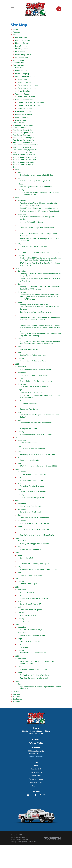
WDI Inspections (22, 58)
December (22, 367)
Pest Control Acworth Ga (23, 130)
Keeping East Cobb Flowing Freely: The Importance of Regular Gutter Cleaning (40, 335)
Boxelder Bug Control (23, 55)
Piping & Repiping (22, 74)
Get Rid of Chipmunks (28, 443)
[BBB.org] (32, 795)
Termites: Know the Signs (30, 349)
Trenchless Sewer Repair (27, 88)
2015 (17, 624)
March (20, 178)
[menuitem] (14, 842)
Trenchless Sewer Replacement (30, 85)
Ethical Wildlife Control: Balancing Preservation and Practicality (40, 240)
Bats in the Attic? (26, 558)
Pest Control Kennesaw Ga (23, 140)
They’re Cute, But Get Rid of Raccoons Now (37, 381)
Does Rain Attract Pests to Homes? (33, 246)
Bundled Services (20, 128)
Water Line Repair (22, 94)
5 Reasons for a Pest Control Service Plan (36, 423)
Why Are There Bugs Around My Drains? (35, 181)
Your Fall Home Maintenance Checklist (35, 523)
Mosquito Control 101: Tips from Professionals (37, 228)
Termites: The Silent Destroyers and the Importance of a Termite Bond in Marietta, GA (40, 319)
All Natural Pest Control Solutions (33, 636)
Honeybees (24, 647)
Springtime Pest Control (29, 429)
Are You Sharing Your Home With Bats (34, 675)
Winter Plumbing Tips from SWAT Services (36, 434)
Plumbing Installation (24, 114)
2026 (17, 170)
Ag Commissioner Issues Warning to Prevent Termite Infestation (40, 688)
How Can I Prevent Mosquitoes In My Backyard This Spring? (39, 416)
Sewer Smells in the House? (30, 512)
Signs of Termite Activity (29, 460)
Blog (15, 167)
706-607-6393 (36, 743)
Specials (16, 697)
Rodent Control (21, 46)
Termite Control (19, 60)
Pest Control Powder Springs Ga (25, 145)
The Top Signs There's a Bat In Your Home (36, 187)
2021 (17, 469)
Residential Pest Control (29, 409)
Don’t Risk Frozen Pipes (29, 584)
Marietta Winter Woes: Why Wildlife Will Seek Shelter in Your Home (40, 280)
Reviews (16, 692)
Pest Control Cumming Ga (23, 138)
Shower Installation (23, 117)
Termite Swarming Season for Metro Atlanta (37, 535)
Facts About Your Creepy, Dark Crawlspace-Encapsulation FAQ (37, 663)
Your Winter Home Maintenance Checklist (36, 370)
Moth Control (20, 52)
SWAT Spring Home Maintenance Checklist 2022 (38, 466)
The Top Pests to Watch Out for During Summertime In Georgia (40, 235)
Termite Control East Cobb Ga (25, 157)
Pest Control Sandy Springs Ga (25, 150)
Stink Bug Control (22, 49)
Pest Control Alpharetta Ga (24, 133)
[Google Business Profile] (28, 795)
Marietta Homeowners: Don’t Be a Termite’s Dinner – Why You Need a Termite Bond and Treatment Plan (40, 327)
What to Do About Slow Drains (31, 222)
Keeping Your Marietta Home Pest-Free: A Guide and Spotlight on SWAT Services (40, 288)
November (22, 200)
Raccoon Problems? (28, 592)
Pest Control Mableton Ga (23, 142)
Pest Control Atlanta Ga (22, 135)
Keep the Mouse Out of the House (33, 653)
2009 (17, 681)
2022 (17, 438)
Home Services (19, 123)
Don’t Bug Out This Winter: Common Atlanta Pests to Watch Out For (40, 275)
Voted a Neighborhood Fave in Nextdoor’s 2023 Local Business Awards (40, 397)
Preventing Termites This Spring (32, 486)
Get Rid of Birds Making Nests (31, 610)
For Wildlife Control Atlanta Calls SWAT (35, 387)
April (19, 172)
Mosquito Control (22, 43)
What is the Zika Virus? (29, 615)
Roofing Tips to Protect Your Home (33, 355)
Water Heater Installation (23, 125)
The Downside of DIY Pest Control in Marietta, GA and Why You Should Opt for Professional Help (40, 259)
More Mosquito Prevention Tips (32, 480)
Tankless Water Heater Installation (31, 103)
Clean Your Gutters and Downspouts (34, 375)
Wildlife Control (19, 63)
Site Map (16, 702)
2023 (17, 364)
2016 (17, 587)
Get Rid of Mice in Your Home (31, 575)
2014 (17, 656)
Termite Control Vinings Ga (24, 165)
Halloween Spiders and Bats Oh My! (34, 669)
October (21, 284)
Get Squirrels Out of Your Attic (32, 393)
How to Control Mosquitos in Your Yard (35, 529)
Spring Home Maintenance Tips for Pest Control (38, 569)
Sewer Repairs (23, 79)
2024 (17, 268)
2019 (17, 538)
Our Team (17, 694)
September (22, 214)
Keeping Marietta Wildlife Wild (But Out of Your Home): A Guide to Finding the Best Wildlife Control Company (40, 307)
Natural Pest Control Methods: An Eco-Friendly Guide (40, 252)
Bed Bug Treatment (23, 37)
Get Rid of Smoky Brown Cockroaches (34, 518)
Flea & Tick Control (22, 40)
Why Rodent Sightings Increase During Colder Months (38, 218)
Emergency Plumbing (24, 111)
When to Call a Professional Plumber (34, 361)
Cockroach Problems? (28, 403)
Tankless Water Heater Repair (29, 105)
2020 (17, 501)
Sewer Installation (25, 82)
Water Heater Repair (26, 108)
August (20, 302)
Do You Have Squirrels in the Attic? (33, 475)
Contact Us (17, 699)
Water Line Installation (26, 97)
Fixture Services (21, 71)
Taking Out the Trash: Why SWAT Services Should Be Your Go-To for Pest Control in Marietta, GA (40, 343)
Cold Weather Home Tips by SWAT (33, 498)
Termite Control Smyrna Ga (24, 162)
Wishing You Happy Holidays (31, 630)
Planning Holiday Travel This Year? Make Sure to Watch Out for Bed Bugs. (38, 204)
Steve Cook (24, 621)
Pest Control (18, 35)
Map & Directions (36, 757)
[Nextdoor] (44, 795)
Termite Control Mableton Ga (24, 160)
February (21, 184)
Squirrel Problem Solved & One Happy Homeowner (39, 208)
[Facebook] (40, 795)
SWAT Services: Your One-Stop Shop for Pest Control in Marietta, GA (40, 264)
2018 (17, 553)
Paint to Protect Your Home (30, 549)
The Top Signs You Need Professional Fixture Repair (40, 211)
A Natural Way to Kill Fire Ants (31, 641)
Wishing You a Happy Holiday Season (34, 544)
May (19, 244)
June (20, 231)
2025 (17, 198)
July (19, 225)
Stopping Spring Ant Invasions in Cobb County (38, 175)
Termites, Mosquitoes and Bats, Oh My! (35, 678)
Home (15, 30)
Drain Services (21, 68)
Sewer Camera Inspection (25, 77)
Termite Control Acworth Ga (24, 155)
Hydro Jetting (21, 120)
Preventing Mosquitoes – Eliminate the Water (37, 454)
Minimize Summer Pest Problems (32, 449)
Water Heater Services (24, 100)
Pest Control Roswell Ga (22, 147)
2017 (17, 578)
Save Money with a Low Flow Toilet (33, 492)
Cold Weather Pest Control (30, 506)
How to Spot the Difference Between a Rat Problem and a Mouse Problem (40, 193)
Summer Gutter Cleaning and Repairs (35, 564)
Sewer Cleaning (24, 91)
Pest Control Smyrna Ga (22, 152)
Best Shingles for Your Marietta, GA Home (36, 312)
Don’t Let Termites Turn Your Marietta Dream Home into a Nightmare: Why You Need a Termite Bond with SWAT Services (40, 297)
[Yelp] (36, 795)
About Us (17, 32)
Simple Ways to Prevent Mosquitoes (34, 598)
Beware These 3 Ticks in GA (30, 604)
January (21, 190)
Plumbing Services (20, 65)
